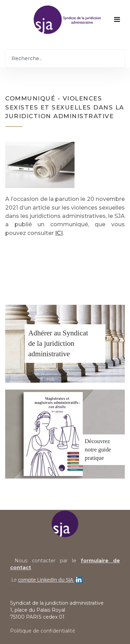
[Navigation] (117, 19)
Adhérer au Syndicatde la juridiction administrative (58, 343)
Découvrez (98, 441)
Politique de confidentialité (43, 631)
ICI (59, 233)
